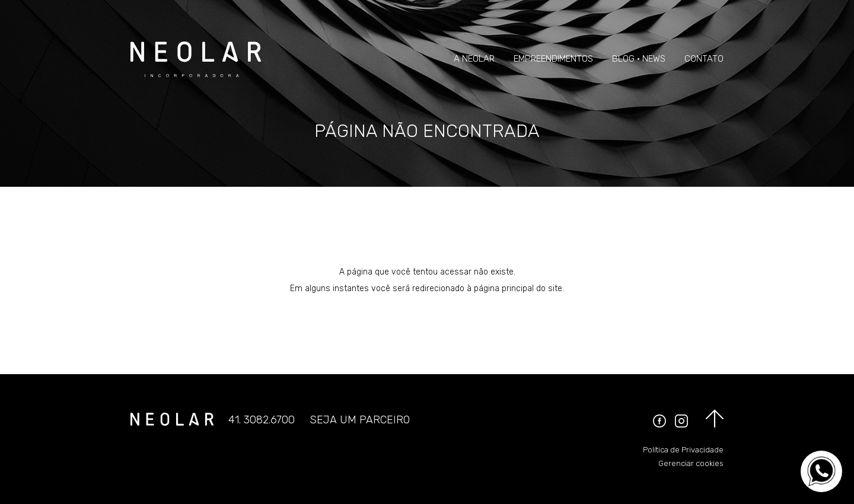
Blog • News (639, 59)
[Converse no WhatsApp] (821, 471)
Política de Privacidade (683, 450)
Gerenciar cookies (691, 463)
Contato (704, 59)
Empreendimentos (553, 59)
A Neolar (474, 59)
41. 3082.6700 (262, 420)
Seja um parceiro (360, 420)
